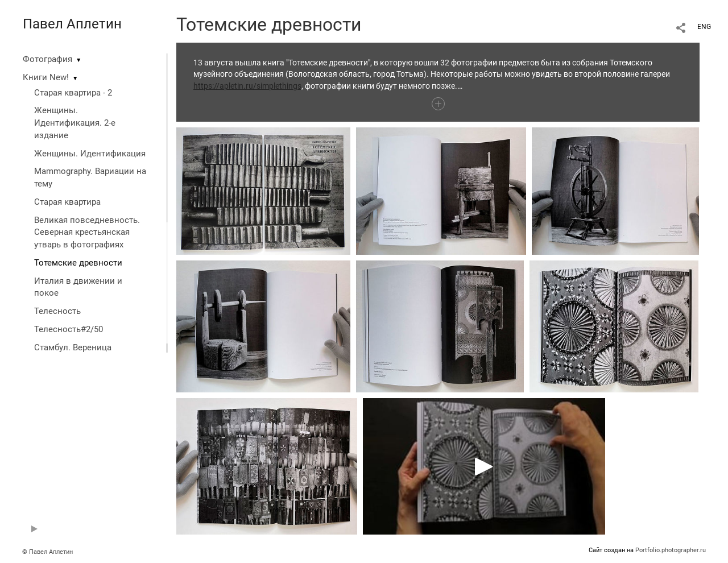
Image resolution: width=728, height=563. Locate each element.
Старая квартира (67, 202)
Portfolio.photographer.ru (671, 550)
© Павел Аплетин (47, 552)
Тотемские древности (78, 263)
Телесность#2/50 (69, 329)
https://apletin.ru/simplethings (247, 86)
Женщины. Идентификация (90, 154)
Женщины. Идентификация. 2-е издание (75, 123)
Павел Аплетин (72, 24)
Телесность (57, 311)
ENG (704, 27)
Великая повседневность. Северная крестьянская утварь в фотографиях (87, 233)
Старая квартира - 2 (73, 93)
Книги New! (46, 77)
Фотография (47, 59)
